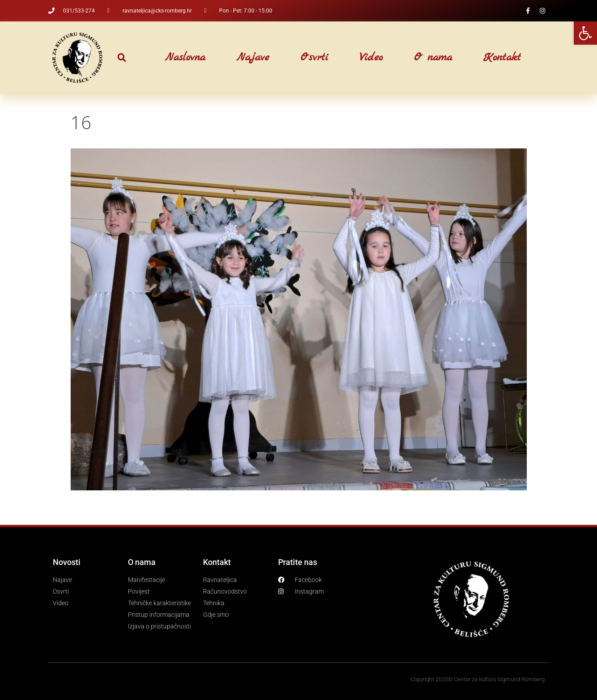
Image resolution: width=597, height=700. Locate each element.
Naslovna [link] (185, 58)
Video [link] (371, 58)
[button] (122, 58)
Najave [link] (253, 58)
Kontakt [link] (502, 58)
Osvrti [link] (314, 58)
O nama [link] (433, 58)
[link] (585, 33)
